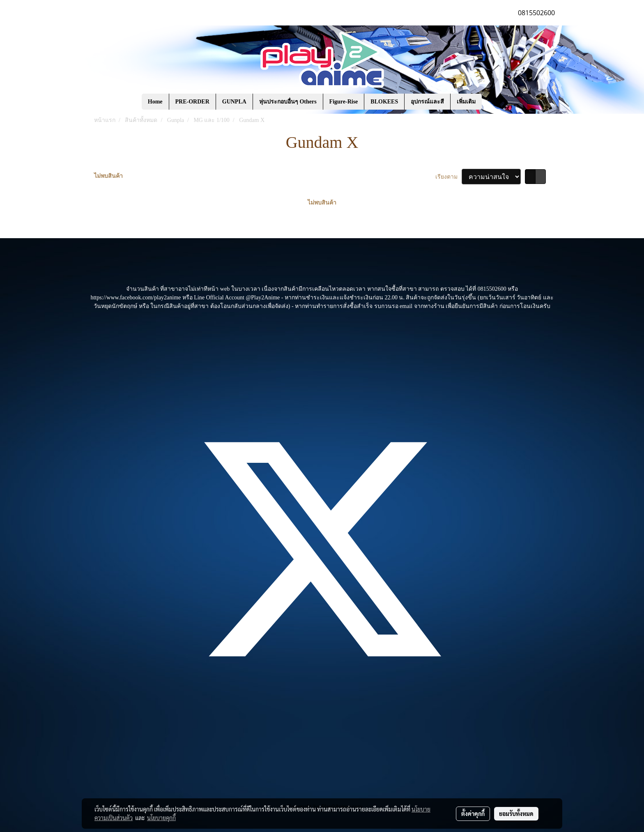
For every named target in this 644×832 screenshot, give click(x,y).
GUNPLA (234, 102)
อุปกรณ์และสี (427, 102)
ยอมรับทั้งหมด (516, 814)
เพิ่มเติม (466, 102)
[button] (494, 102)
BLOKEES (384, 102)
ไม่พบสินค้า (108, 176)
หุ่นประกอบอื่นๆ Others (288, 102)
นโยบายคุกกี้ (161, 818)
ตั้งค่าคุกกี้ (473, 814)
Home (155, 102)
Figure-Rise (344, 102)
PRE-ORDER (192, 102)
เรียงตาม (449, 177)
